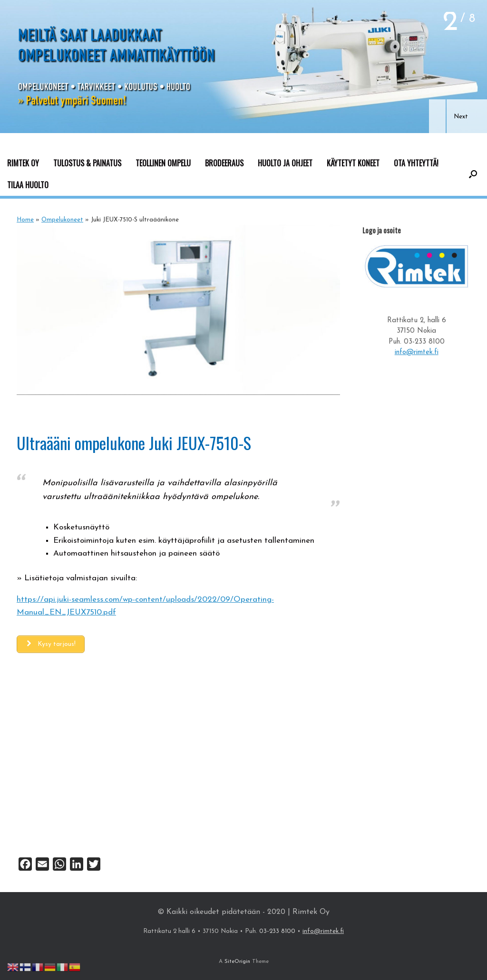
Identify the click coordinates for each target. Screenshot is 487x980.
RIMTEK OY (23, 163)
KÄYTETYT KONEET (353, 163)
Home (25, 220)
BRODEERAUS (224, 163)
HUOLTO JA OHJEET (285, 163)
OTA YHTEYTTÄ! (416, 163)
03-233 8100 (424, 342)
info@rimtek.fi (417, 352)
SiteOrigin (237, 961)
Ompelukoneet (62, 220)
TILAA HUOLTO (28, 185)
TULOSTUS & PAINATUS (87, 163)
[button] (437, 116)
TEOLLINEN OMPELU (163, 163)
